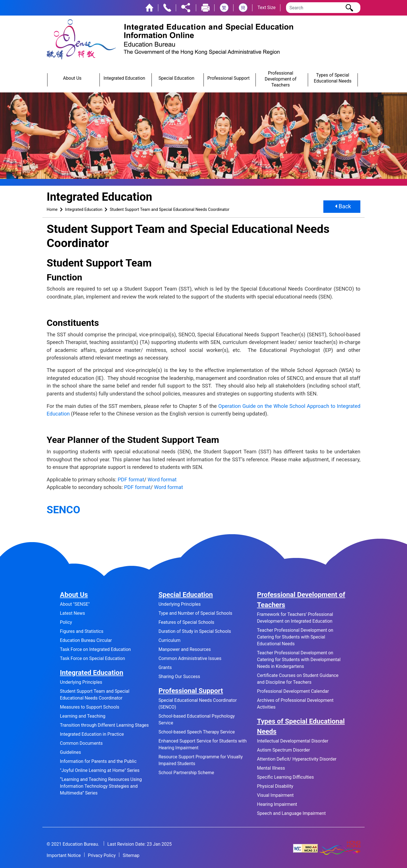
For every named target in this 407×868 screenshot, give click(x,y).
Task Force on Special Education (92, 658)
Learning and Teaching (83, 716)
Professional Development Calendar (293, 691)
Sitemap (131, 855)
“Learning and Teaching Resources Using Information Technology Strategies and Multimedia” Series (101, 786)
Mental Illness (271, 768)
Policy (66, 622)
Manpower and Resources (185, 649)
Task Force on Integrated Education (95, 649)
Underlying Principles (81, 682)
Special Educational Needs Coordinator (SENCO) (198, 704)
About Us (74, 595)
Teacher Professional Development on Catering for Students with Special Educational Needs (295, 637)
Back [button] (343, 207)
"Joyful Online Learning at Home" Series (100, 770)
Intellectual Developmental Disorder (293, 741)
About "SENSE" (75, 604)
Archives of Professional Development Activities (295, 704)
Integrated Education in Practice (92, 734)
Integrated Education (84, 210)
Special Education (186, 595)
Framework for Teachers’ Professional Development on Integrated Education (295, 618)
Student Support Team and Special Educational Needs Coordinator (169, 210)
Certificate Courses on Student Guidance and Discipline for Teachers (298, 679)
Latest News (72, 613)
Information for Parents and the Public (98, 761)
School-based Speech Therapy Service (197, 732)
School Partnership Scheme (186, 773)
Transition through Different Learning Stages (104, 725)
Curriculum (170, 640)
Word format (162, 480)
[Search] (323, 8)
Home (52, 210)
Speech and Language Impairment (291, 813)
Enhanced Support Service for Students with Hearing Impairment (203, 744)
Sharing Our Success (179, 677)
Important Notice (64, 855)
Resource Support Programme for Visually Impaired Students (201, 760)
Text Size (267, 7)
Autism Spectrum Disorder (283, 750)
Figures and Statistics (82, 631)
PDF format (131, 480)
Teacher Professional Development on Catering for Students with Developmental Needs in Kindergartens (299, 660)
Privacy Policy (102, 855)
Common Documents (81, 743)
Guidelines (70, 752)
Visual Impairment (275, 795)
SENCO (63, 510)
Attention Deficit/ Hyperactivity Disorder (297, 759)
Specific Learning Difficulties (285, 777)
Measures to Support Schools (90, 707)
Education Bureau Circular (86, 640)
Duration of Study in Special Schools (195, 631)
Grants (165, 667)
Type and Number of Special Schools (195, 613)
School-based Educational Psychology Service (197, 719)
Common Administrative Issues (190, 658)
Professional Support (191, 691)
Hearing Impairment (277, 804)
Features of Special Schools (186, 622)
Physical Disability (275, 786)
